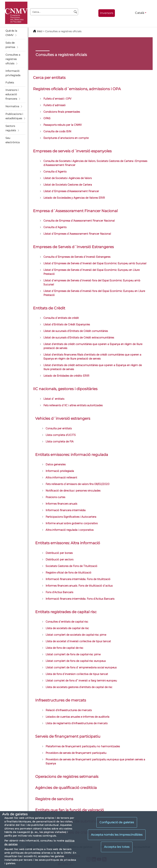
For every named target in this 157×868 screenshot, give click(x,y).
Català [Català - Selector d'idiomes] (140, 13)
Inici (40, 31)
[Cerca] (75, 12)
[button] (15, 33)
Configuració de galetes (117, 822)
